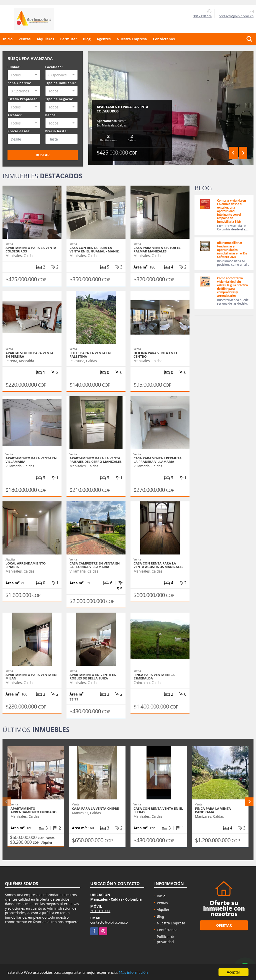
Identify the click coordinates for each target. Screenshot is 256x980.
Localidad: (54, 67)
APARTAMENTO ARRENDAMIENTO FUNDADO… (35, 810)
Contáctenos (164, 39)
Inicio (8, 39)
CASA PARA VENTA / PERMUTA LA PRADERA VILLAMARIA (157, 460)
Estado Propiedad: (23, 99)
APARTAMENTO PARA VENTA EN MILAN (31, 676)
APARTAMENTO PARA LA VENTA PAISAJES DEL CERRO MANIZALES (95, 460)
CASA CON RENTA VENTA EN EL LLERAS (158, 810)
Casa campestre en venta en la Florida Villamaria (95, 565)
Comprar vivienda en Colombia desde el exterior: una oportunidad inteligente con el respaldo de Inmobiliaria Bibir (231, 211)
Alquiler (163, 909)
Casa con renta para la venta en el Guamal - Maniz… (95, 249)
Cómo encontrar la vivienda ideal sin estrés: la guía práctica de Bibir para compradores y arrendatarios (232, 287)
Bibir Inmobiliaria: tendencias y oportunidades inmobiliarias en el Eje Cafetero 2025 (232, 250)
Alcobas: (15, 115)
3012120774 (202, 16)
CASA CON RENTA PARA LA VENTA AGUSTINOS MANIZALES (158, 565)
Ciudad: (14, 67)
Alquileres (45, 39)
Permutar (69, 39)
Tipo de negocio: (59, 99)
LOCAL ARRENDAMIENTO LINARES (26, 565)
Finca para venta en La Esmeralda (154, 676)
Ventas (24, 39)
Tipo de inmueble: (61, 83)
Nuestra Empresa (132, 39)
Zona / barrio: (19, 83)
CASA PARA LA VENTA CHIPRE (95, 808)
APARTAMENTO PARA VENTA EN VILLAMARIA (31, 460)
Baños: (51, 115)
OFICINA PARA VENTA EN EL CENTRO (156, 355)
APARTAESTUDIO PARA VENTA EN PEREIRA (29, 355)
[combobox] (24, 75)
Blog (87, 39)
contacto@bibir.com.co (109, 922)
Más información (133, 973)
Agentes (103, 39)
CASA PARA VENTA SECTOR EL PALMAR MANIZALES (157, 249)
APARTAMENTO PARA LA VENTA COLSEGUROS (122, 109)
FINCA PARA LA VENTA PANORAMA (213, 810)
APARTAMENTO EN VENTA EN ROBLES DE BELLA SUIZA (93, 676)
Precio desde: (19, 131)
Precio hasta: (56, 131)
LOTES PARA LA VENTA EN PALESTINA (90, 355)
